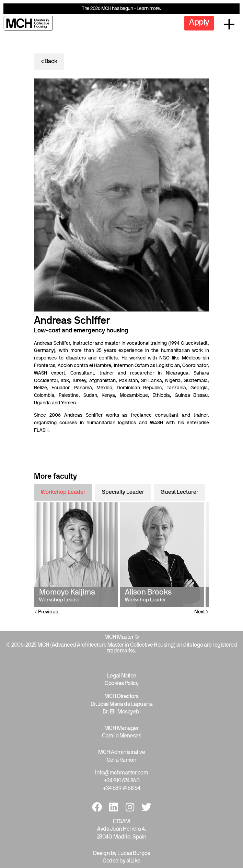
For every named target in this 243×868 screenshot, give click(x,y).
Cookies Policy (121, 684)
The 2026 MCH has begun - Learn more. (121, 9)
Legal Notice (122, 676)
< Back (49, 62)
